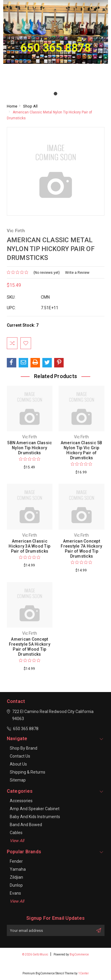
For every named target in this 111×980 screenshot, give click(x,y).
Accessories (21, 801)
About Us (18, 764)
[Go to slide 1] (56, 94)
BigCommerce (79, 954)
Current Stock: (23, 325)
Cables (16, 833)
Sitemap (18, 780)
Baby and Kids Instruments (35, 817)
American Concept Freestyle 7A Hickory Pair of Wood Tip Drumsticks (81, 549)
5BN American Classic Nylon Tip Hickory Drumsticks (29, 448)
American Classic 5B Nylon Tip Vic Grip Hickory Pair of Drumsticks (82, 450)
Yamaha (18, 869)
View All (17, 841)
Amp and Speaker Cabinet (35, 809)
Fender (16, 861)
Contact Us (20, 756)
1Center (83, 973)
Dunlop (16, 885)
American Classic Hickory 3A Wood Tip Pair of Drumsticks (29, 546)
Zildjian (16, 877)
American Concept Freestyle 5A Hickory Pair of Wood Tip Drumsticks (30, 647)
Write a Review (77, 273)
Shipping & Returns (28, 772)
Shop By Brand (24, 748)
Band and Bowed (26, 825)
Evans (15, 893)
